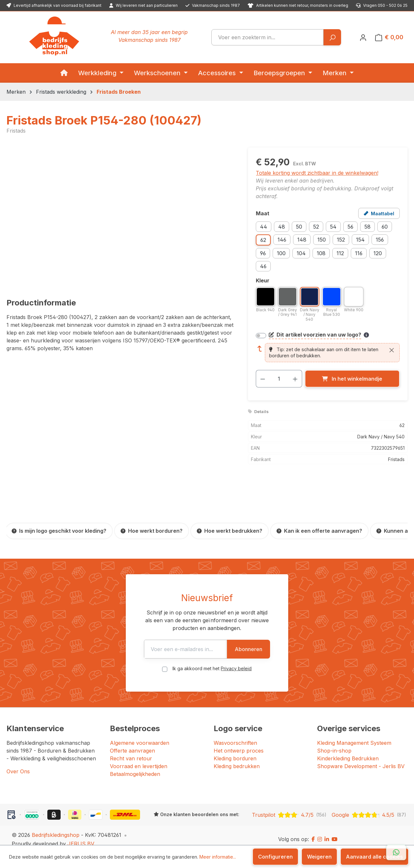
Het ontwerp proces (239, 743)
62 (263, 240)
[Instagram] (320, 832)
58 (367, 227)
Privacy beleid (237, 661)
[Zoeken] (332, 37)
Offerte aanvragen (132, 743)
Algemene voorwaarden (140, 735)
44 (264, 227)
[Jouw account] (363, 37)
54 (333, 227)
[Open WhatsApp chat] (396, 852)
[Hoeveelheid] (279, 379)
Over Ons (18, 764)
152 (341, 240)
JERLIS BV (81, 836)
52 (316, 227)
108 (321, 253)
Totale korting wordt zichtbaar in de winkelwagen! (317, 173)
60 (385, 227)
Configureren (275, 857)
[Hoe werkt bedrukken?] (230, 531)
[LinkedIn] (327, 832)
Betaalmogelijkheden (135, 766)
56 (350, 227)
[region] (121, 217)
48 (282, 227)
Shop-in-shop (334, 743)
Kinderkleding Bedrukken (348, 751)
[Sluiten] (392, 350)
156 (380, 240)
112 (340, 253)
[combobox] (267, 37)
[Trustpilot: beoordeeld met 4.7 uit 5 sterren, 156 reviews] (289, 807)
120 (378, 253)
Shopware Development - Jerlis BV (361, 758)
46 (263, 266)
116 (359, 253)
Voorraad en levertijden (139, 758)
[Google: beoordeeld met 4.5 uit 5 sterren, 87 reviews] (369, 807)
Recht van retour (131, 751)
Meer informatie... (218, 857)
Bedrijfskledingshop (56, 827)
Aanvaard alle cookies (374, 857)
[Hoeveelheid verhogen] (295, 379)
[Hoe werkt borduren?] (152, 531)
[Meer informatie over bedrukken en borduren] (366, 335)
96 (263, 253)
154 (360, 240)
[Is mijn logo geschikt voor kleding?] (59, 531)
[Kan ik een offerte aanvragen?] (319, 531)
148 (302, 240)
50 (299, 227)
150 (322, 240)
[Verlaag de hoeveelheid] (263, 379)
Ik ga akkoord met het (212, 661)
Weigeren (319, 857)
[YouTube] (335, 832)
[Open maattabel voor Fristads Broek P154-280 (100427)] (379, 213)
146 (282, 240)
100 (281, 253)
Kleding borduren (235, 751)
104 (301, 253)
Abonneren (292, 641)
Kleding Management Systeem (354, 735)
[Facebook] (313, 832)
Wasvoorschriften (235, 735)
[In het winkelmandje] (352, 379)
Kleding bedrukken (237, 758)
